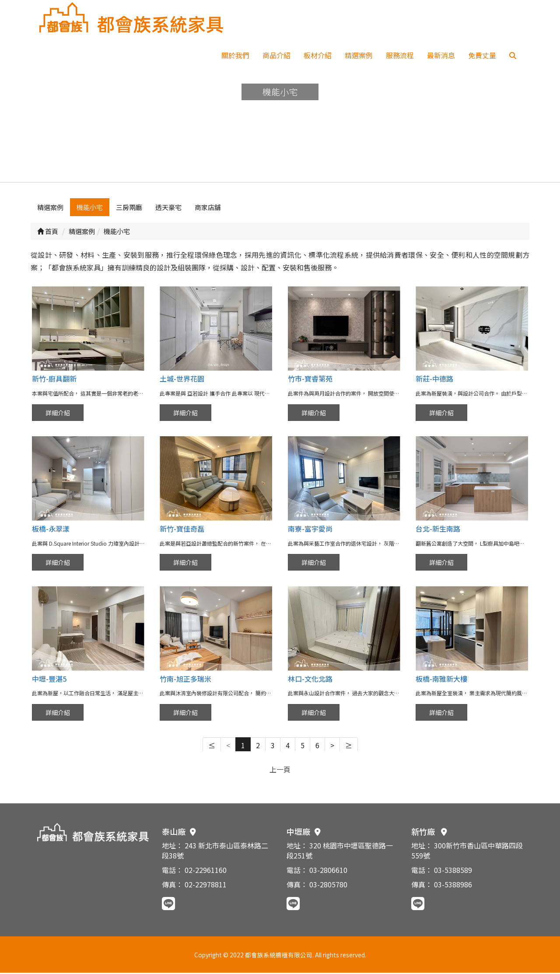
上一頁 (280, 771)
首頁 (48, 233)
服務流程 (400, 55)
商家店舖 (208, 208)
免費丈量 (482, 55)
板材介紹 (318, 55)
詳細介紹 (58, 414)
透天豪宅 (168, 208)
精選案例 (359, 55)
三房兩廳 (129, 208)
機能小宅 (90, 208)
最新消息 (441, 55)
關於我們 (235, 55)
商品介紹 (276, 55)
